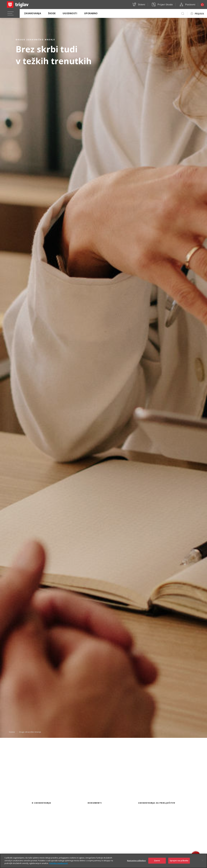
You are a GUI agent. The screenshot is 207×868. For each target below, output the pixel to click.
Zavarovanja (33, 13)
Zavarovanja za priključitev (157, 803)
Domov (12, 732)
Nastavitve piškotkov (136, 861)
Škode (52, 13)
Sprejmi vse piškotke (179, 861)
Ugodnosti (70, 13)
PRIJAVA (199, 14)
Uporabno (91, 13)
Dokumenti (95, 803)
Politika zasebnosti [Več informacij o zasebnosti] (59, 863)
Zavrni (157, 861)
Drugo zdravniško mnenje (30, 732)
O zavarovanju (41, 803)
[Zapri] (203, 861)
